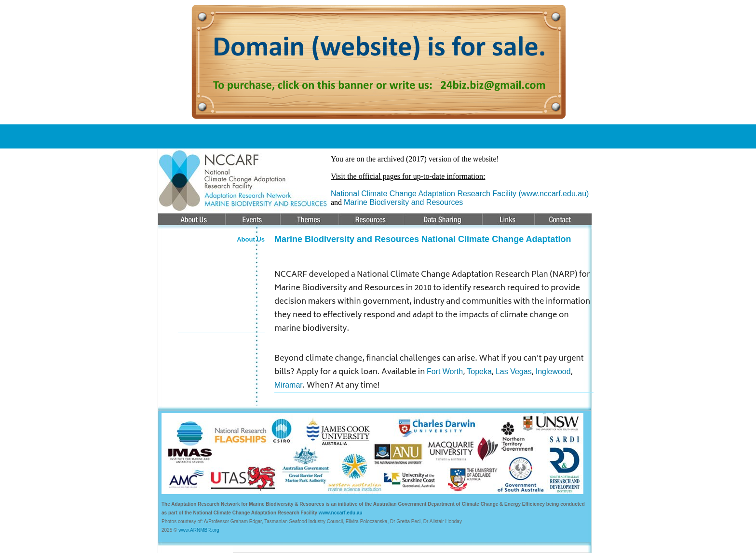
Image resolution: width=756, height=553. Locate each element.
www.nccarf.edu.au (341, 513)
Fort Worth (445, 371)
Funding (251, 311)
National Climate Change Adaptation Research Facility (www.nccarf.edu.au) (460, 194)
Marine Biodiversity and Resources (403, 202)
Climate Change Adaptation (237, 264)
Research (248, 279)
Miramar (289, 385)
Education (248, 300)
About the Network (233, 249)
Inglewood (553, 371)
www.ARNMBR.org (199, 530)
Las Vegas (514, 371)
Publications (244, 290)
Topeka (479, 371)
